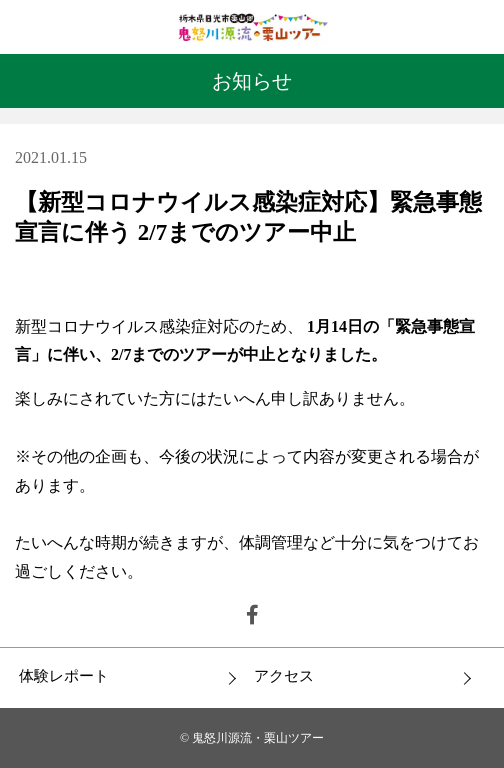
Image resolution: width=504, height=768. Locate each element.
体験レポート (64, 676)
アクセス (284, 676)
